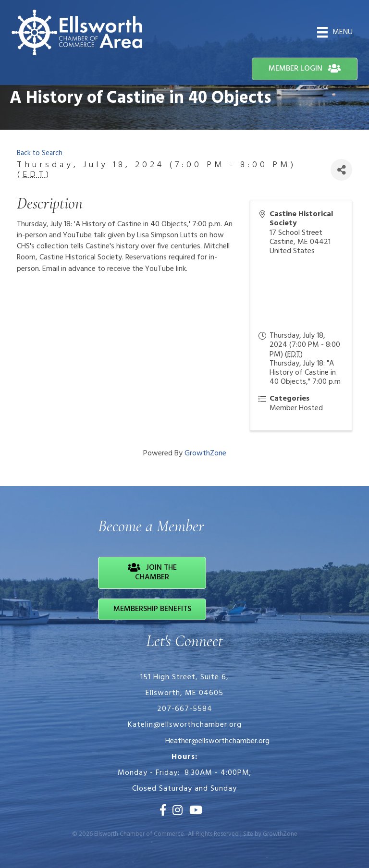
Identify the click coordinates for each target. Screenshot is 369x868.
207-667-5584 (185, 709)
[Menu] (335, 32)
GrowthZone (205, 453)
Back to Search (40, 153)
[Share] (341, 170)
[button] (305, 69)
